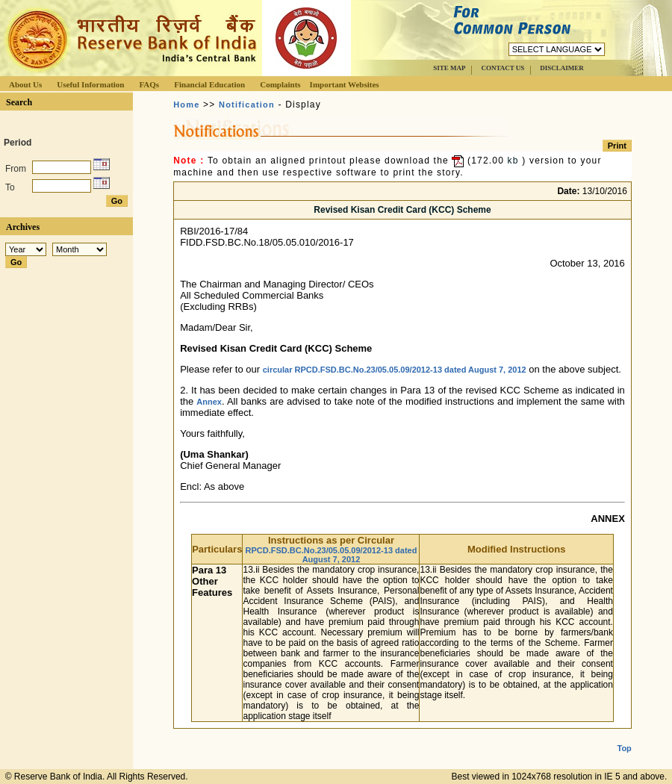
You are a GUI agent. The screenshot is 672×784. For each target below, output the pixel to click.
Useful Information (90, 84)
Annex (209, 402)
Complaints (280, 84)
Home (186, 105)
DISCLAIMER (562, 68)
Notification (247, 105)
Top (625, 736)
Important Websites (345, 84)
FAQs (149, 84)
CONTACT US (503, 68)
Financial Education (209, 84)
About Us (25, 84)
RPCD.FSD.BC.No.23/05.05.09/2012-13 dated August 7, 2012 (332, 555)
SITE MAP (449, 68)
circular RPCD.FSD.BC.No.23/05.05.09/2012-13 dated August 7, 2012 (395, 370)
